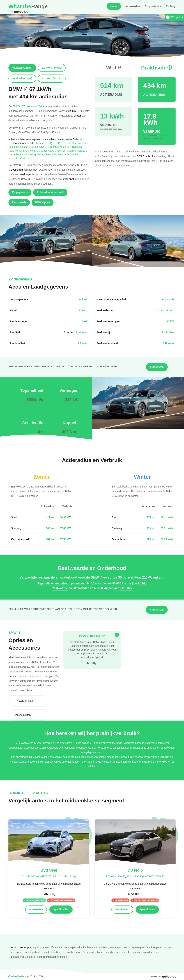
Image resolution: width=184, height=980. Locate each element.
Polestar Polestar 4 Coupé (24, 147)
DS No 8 (31, 151)
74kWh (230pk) (156, 876)
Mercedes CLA (46, 151)
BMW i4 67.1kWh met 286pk (28, 106)
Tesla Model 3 (17, 151)
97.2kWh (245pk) (136, 876)
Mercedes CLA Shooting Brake (26, 154)
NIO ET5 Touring (49, 147)
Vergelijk (175, 17)
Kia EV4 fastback (77, 151)
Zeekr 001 (66, 147)
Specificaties (61, 909)
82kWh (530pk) (30, 876)
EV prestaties (153, 6)
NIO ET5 (61, 143)
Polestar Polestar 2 (78, 143)
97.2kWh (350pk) (116, 876)
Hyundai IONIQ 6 (45, 143)
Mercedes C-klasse (20, 158)
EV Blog (171, 6)
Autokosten (133, 6)
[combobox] (29, 701)
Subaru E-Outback (68, 154)
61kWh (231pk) (67, 876)
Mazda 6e (61, 151)
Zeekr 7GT (51, 154)
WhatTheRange (20, 976)
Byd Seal (78, 147)
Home (114, 6)
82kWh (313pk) (49, 876)
